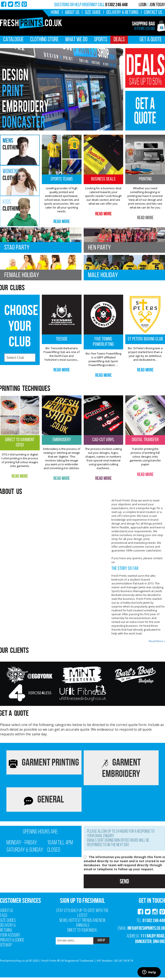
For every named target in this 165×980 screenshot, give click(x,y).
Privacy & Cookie (12, 940)
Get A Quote (151, 40)
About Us (72, 13)
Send (124, 881)
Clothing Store (44, 40)
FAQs (4, 916)
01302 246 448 (154, 920)
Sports (101, 40)
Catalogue (13, 40)
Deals (119, 40)
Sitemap (6, 945)
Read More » (157, 641)
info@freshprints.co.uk (146, 928)
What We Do (76, 40)
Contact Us (153, 13)
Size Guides (8, 921)
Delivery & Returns (122, 13)
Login (143, 5)
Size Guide (93, 13)
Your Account (10, 935)
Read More (62, 221)
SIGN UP (101, 940)
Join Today (157, 5)
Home (55, 13)
